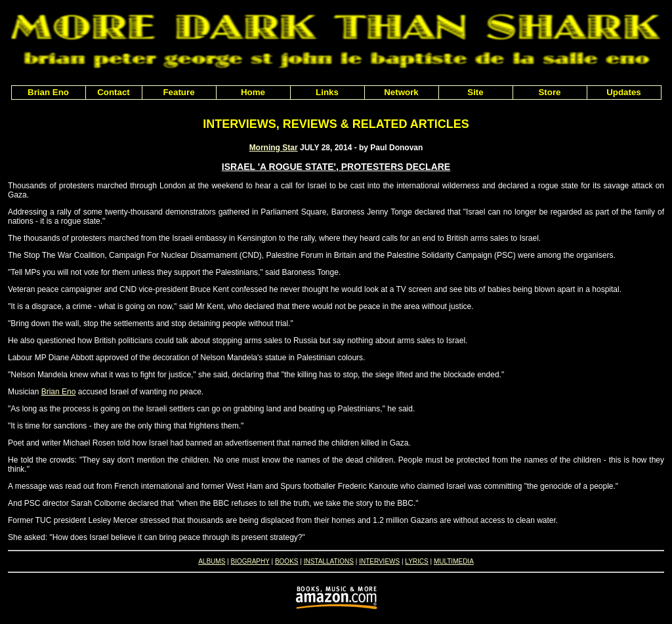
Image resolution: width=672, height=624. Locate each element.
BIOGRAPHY (250, 561)
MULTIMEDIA (454, 561)
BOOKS (287, 561)
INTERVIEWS (379, 561)
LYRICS (416, 561)
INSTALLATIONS (329, 561)
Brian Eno (59, 392)
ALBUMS (212, 561)
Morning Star (274, 148)
